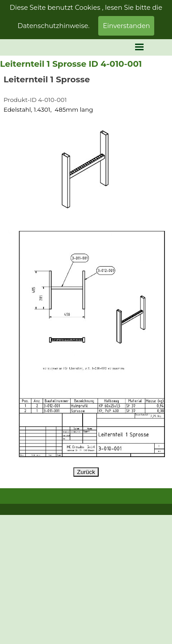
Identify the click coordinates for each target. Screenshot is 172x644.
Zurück (86, 472)
